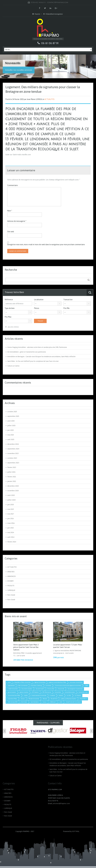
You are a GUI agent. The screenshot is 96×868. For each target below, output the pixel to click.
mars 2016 (11, 523)
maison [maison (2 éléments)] (23, 699)
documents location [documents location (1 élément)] (27, 689)
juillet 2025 (11, 426)
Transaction (68, 300)
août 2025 (11, 421)
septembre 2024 (13, 449)
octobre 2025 (12, 412)
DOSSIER (10, 581)
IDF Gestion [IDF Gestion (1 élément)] (35, 692)
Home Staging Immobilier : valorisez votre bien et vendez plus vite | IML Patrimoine (37, 347)
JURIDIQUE (11, 590)
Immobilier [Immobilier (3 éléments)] (58, 692)
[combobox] (48, 304)
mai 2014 (11, 532)
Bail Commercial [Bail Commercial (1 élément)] (23, 685)
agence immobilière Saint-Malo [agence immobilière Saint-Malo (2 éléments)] (58, 682)
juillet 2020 (11, 500)
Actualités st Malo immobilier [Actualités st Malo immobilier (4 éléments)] (23, 682)
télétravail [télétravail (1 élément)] (53, 702)
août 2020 (11, 495)
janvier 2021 (12, 481)
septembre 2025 (13, 416)
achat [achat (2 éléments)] (9, 682)
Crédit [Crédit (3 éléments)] (86, 685)
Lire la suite (21, 656)
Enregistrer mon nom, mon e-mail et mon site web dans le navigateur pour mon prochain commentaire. (46, 245)
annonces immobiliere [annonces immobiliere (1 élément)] (76, 682)
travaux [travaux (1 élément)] (45, 702)
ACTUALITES (49, 99)
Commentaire (12, 185)
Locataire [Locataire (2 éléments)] (53, 695)
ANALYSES (11, 572)
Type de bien (10, 308)
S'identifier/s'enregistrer (53, 14)
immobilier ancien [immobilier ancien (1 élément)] (70, 692)
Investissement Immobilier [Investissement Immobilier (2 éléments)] (39, 695)
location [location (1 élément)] (61, 695)
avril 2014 (11, 537)
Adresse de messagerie (17, 221)
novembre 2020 (13, 491)
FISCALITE (11, 586)
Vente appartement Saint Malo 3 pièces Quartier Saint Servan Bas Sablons (26, 647)
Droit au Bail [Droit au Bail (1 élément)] (51, 689)
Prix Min (66, 308)
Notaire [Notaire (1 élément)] (45, 699)
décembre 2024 (13, 444)
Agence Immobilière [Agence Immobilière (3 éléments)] (40, 682)
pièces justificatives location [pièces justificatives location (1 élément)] (69, 699)
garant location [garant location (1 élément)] (12, 692)
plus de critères (12, 327)
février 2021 (12, 477)
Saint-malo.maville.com (22, 155)
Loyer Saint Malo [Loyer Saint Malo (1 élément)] (12, 699)
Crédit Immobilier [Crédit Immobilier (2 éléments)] (13, 689)
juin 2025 (11, 430)
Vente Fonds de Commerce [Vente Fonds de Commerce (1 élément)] (73, 702)
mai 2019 (11, 509)
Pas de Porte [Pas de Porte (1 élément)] (54, 699)
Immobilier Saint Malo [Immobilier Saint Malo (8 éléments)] (14, 695)
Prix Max (8, 317)
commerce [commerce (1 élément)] (48, 685)
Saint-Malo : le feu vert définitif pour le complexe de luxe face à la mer (33, 361)
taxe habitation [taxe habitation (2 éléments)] (35, 702)
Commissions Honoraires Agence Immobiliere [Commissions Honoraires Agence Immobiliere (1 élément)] (68, 685)
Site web (11, 232)
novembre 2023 (13, 453)
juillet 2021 (11, 472)
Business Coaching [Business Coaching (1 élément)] (37, 685)
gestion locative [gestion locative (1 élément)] (24, 692)
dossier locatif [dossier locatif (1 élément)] (40, 689)
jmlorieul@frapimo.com (61, 803)
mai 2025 (11, 435)
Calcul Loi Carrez (13, 366)
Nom (10, 211)
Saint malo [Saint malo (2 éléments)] (24, 702)
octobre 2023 (12, 458)
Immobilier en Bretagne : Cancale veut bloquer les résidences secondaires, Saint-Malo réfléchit (41, 357)
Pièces (37, 308)
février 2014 (12, 542)
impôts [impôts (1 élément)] (26, 695)
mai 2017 (11, 514)
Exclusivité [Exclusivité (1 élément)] (61, 689)
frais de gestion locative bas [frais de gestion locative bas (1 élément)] (75, 689)
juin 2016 (11, 519)
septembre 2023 (13, 463)
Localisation (39, 300)
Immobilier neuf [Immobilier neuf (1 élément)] (83, 692)
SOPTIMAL (76, 831)
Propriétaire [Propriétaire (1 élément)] (83, 699)
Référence (9, 300)
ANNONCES (11, 576)
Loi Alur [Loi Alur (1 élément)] (69, 695)
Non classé (11, 595)
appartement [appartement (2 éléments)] (11, 685)
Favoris (36, 14)
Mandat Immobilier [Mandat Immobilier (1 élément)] (34, 699)
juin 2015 (11, 528)
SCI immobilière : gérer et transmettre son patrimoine (27, 352)
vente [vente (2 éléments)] (61, 702)
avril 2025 (11, 439)
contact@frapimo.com (58, 2)
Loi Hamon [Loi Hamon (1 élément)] (78, 695)
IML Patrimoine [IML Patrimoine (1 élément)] (47, 692)
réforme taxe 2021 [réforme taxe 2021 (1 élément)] (13, 702)
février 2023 (12, 467)
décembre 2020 (13, 486)
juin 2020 (11, 505)
